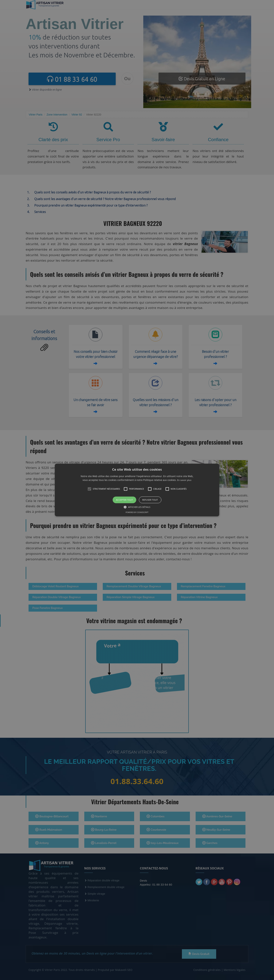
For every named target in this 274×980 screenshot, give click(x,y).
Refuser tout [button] (150, 500)
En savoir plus (184, 480)
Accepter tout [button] (124, 500)
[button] (137, 490)
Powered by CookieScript (137, 513)
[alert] (137, 490)
